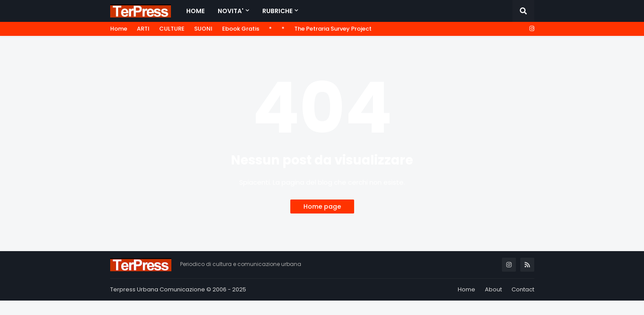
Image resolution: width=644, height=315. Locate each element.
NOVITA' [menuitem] (231, 11)
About (493, 289)
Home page (322, 206)
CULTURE (172, 29)
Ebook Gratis (241, 29)
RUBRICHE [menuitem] (277, 11)
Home (119, 29)
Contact (523, 289)
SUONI (203, 29)
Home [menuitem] (195, 11)
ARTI (143, 29)
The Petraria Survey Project (333, 29)
